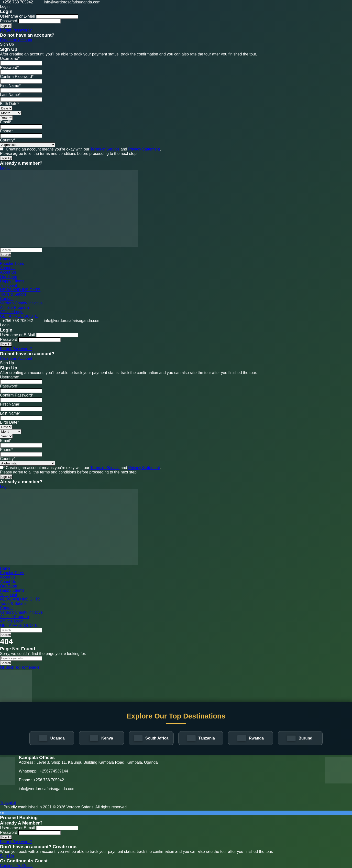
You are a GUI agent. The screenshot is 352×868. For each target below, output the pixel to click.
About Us (8, 272)
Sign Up (7, 856)
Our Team (9, 277)
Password (9, 21)
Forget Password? (16, 30)
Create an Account (16, 40)
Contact (7, 299)
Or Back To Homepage (20, 667)
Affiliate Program (14, 307)
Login (5, 168)
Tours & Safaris (13, 294)
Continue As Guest (16, 866)
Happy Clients (12, 281)
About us (8, 268)
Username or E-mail (17, 828)
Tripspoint (9, 285)
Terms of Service (105, 149)
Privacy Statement (144, 149)
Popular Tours (12, 263)
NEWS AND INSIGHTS (20, 290)
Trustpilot (8, 803)
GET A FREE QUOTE (19, 316)
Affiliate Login (12, 312)
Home (5, 259)
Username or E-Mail (17, 16)
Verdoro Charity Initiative (21, 303)
